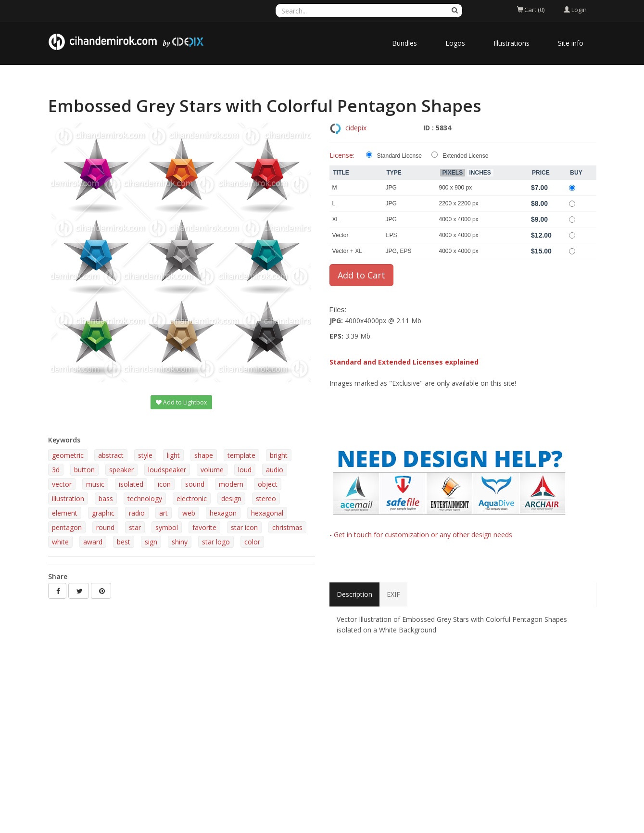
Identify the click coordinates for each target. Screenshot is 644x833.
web (189, 513)
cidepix (356, 128)
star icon (244, 527)
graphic (103, 513)
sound (195, 484)
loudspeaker (167, 470)
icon (164, 484)
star (135, 527)
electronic (192, 499)
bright (279, 455)
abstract (111, 455)
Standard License (399, 156)
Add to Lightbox (181, 402)
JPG (391, 188)
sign (151, 542)
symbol (167, 527)
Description (354, 594)
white (60, 542)
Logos (455, 43)
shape (204, 455)
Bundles (404, 43)
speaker (121, 470)
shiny (180, 542)
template (241, 455)
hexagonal (267, 513)
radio (137, 513)
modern (231, 484)
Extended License (465, 156)
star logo (216, 542)
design (231, 499)
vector (62, 484)
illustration (68, 499)
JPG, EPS (399, 251)
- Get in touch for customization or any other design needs (421, 535)
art (164, 513)
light (173, 455)
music (95, 484)
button (84, 470)
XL (336, 219)
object (268, 484)
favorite (204, 527)
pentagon (67, 527)
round (105, 527)
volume (212, 470)
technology (145, 499)
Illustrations (511, 43)
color (252, 542)
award (93, 542)
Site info (571, 43)
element (65, 513)
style (145, 455)
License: (342, 155)
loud (245, 470)
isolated (131, 484)
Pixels (453, 173)
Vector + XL (347, 251)
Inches (480, 173)
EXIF (393, 594)
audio (275, 470)
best (124, 542)
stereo (266, 499)
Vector (341, 235)
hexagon (223, 513)
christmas (287, 527)
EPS (391, 235)
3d (56, 470)
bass (106, 499)
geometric (68, 455)
